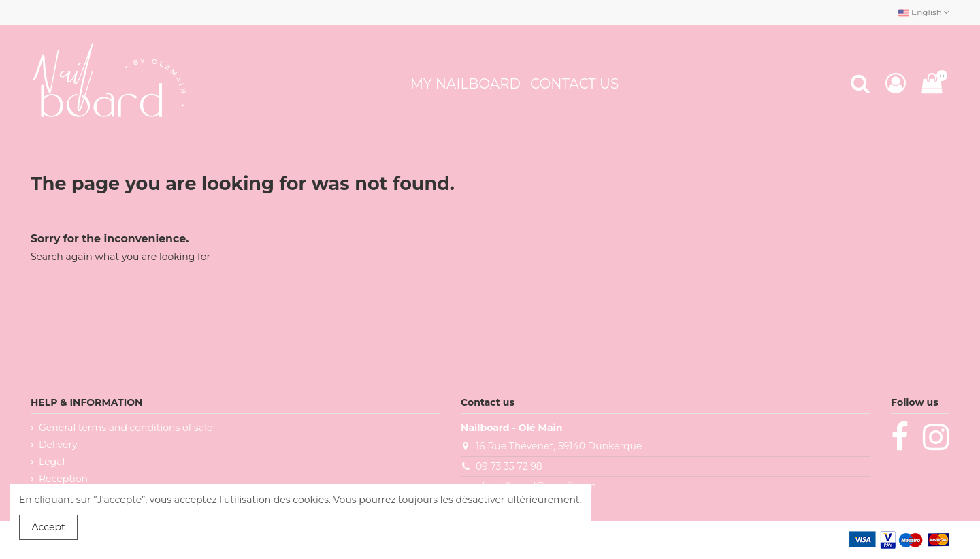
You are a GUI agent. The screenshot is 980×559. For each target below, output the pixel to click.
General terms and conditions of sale (126, 428)
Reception (63, 479)
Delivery (58, 445)
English (924, 12)
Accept (49, 527)
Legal (52, 462)
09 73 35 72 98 (509, 466)
